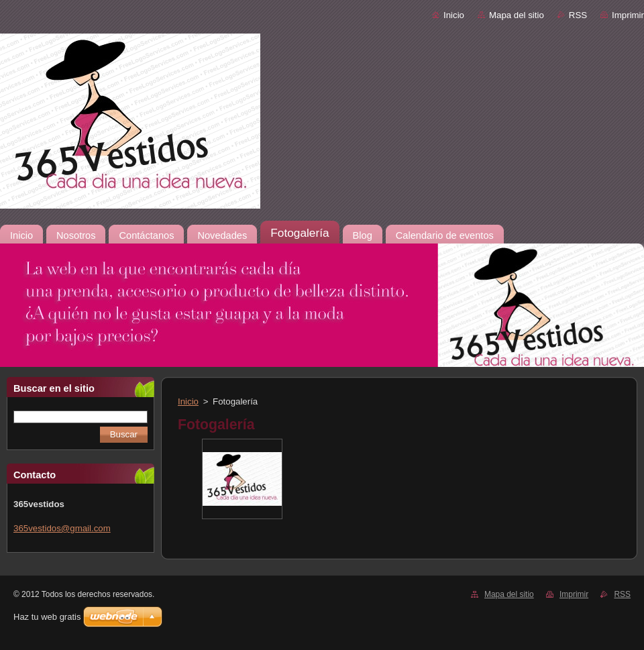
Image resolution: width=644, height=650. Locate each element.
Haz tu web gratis (47, 617)
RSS (578, 15)
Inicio (454, 15)
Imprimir (628, 15)
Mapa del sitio (517, 15)
